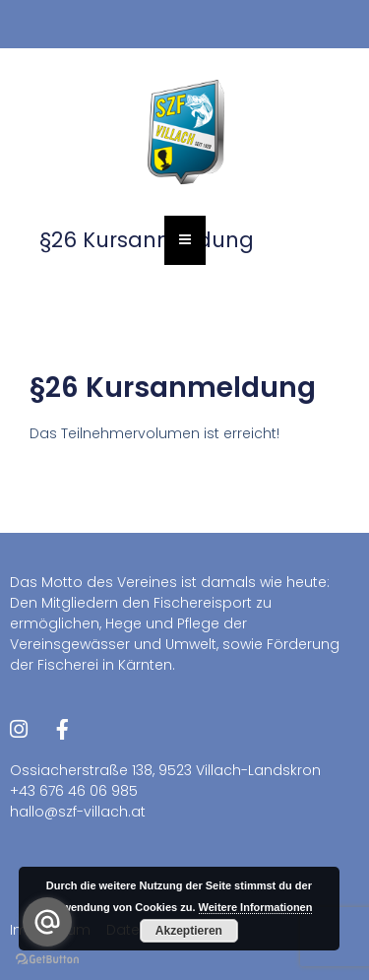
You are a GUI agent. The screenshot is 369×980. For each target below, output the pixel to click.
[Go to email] (47, 922)
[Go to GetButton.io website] (47, 960)
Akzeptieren (189, 931)
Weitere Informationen (256, 907)
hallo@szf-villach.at (78, 812)
